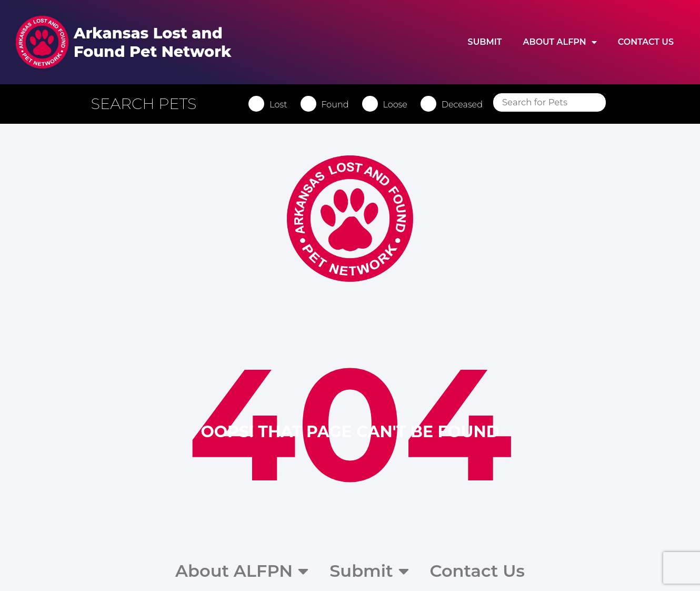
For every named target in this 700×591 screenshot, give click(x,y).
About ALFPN (559, 42)
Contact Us (646, 42)
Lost (282, 105)
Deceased (466, 105)
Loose (399, 105)
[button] (153, 104)
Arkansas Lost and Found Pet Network (152, 42)
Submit (485, 42)
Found (339, 105)
